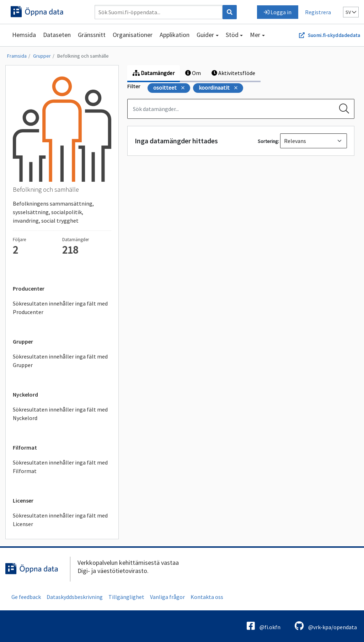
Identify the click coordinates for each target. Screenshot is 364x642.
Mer (255, 35)
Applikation (175, 35)
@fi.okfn (264, 626)
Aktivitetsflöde (233, 73)
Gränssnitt (92, 35)
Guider (205, 35)
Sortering (268, 141)
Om (193, 73)
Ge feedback (26, 597)
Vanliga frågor (167, 597)
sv (351, 12)
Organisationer (133, 35)
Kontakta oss (207, 597)
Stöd (232, 35)
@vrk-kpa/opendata (326, 626)
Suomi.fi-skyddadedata (334, 35)
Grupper (42, 56)
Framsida (17, 56)
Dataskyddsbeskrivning (75, 597)
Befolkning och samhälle (83, 56)
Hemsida (24, 35)
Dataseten (57, 35)
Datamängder (154, 73)
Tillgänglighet (126, 597)
